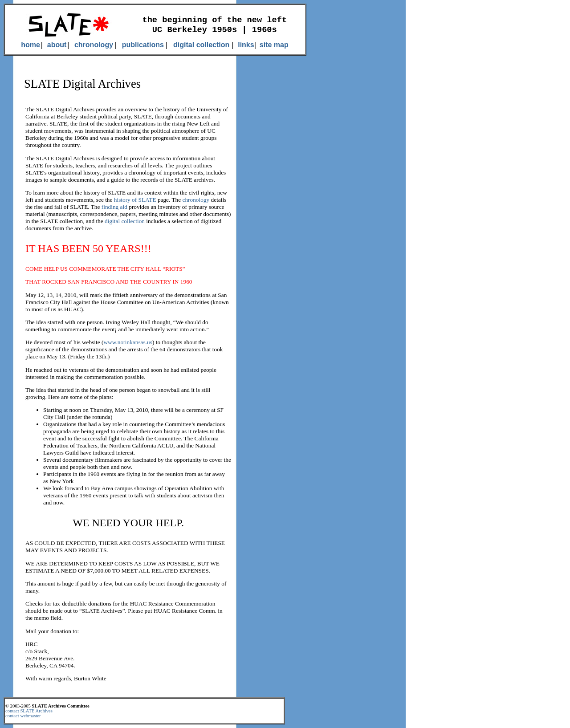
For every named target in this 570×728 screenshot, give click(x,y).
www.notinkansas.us (128, 342)
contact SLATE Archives (29, 711)
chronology (196, 200)
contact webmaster (23, 716)
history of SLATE (135, 200)
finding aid (114, 207)
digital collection (125, 221)
